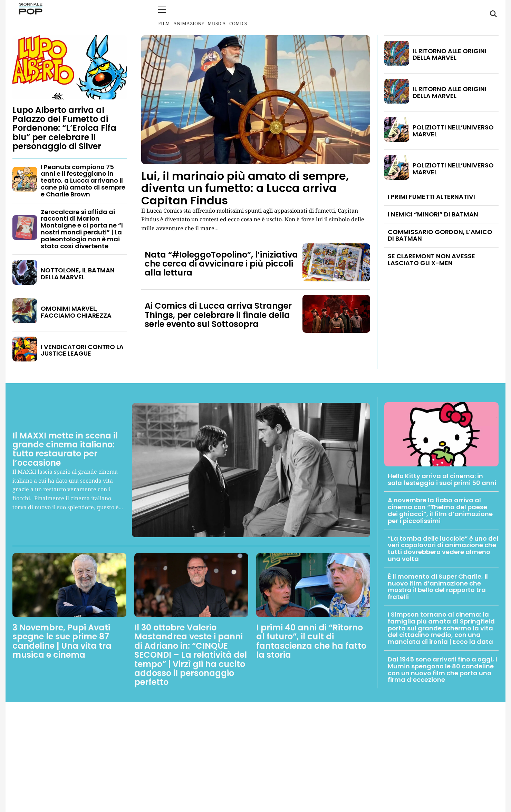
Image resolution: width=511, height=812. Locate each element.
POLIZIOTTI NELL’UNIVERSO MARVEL (453, 130)
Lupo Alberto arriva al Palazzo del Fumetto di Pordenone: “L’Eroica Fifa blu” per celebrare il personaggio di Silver (64, 128)
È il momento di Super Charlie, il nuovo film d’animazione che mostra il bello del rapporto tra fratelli (438, 586)
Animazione (189, 14)
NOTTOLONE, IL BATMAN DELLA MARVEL (78, 273)
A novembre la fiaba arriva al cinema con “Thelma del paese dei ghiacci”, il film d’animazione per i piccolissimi (440, 510)
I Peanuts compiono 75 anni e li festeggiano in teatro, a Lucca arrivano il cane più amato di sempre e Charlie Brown (83, 180)
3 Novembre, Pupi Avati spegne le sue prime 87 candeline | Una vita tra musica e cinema (62, 640)
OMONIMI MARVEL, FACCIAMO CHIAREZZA (76, 311)
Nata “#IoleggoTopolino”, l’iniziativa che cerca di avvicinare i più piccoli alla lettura (221, 263)
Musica (217, 14)
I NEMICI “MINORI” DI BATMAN (433, 214)
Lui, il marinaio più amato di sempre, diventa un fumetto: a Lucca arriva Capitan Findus (245, 188)
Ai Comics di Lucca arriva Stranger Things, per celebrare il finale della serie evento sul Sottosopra (218, 315)
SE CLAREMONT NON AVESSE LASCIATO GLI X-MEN (431, 259)
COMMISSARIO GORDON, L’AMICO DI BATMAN (440, 235)
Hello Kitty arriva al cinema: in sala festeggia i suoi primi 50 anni (442, 479)
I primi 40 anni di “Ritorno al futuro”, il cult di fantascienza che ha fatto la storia (311, 640)
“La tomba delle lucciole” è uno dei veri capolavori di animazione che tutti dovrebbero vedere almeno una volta (443, 548)
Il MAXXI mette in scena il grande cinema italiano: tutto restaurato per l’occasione (65, 448)
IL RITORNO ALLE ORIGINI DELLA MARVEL (450, 54)
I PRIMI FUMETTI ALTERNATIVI (431, 196)
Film (164, 14)
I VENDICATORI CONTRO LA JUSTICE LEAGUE (82, 350)
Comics (238, 14)
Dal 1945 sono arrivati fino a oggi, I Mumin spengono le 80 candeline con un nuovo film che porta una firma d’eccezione (442, 669)
